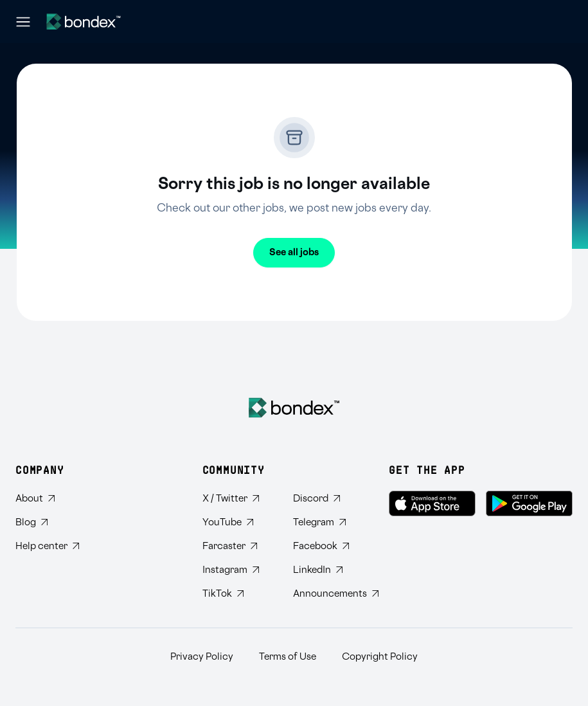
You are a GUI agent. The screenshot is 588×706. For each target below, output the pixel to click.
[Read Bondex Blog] (47, 522)
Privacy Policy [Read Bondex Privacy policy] (202, 657)
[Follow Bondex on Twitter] (237, 499)
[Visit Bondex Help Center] (47, 546)
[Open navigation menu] (23, 22)
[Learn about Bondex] (47, 499)
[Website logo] (84, 22)
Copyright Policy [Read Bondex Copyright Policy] (380, 657)
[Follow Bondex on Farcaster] (237, 546)
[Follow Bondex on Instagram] (237, 570)
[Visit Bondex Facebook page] (328, 546)
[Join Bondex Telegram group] (328, 522)
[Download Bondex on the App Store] (432, 503)
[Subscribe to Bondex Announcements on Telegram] (328, 594)
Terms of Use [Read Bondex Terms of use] (288, 657)
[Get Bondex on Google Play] (529, 503)
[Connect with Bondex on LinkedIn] (328, 570)
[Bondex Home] (294, 408)
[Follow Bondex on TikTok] (237, 594)
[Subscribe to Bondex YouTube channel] (237, 522)
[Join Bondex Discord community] (328, 499)
